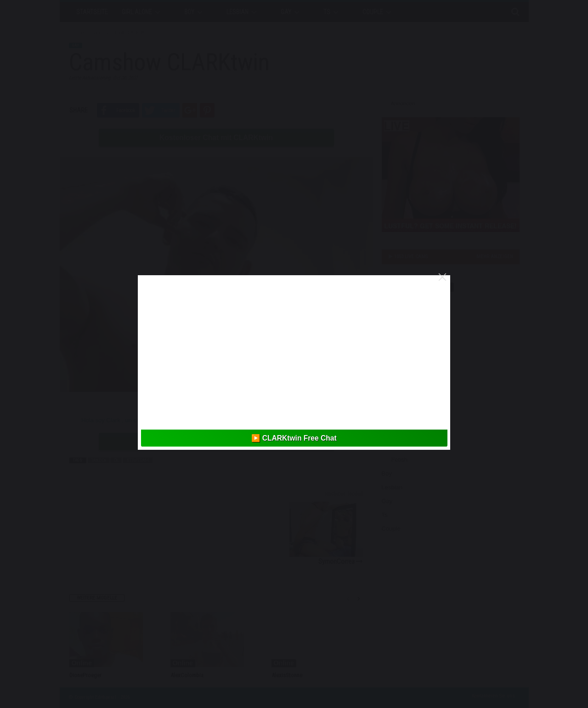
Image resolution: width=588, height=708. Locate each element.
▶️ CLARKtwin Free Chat (294, 438)
